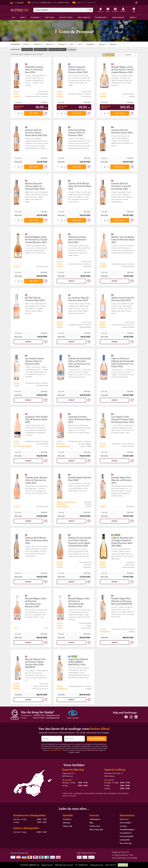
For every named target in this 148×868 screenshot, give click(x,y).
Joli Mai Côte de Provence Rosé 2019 (35, 299)
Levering (123, 826)
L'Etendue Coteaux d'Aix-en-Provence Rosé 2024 (34, 70)
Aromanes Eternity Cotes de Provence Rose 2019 (80, 419)
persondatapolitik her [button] (54, 750)
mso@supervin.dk (52, 718)
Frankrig (30, 21)
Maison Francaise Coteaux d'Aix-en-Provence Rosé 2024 (35, 186)
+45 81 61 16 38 (38, 718)
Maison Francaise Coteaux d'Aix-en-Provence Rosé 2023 (78, 70)
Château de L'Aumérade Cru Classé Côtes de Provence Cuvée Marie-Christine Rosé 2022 (80, 542)
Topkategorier (95, 819)
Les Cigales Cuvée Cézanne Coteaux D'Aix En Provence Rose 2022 (123, 419)
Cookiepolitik (125, 840)
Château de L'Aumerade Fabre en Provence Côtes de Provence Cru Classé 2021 (80, 362)
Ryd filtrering (72, 49)
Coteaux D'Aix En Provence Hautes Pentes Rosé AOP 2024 (36, 133)
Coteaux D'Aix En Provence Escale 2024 (122, 131)
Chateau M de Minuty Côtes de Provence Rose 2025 (80, 186)
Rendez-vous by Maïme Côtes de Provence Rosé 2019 (123, 240)
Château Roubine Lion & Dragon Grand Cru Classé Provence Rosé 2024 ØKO (122, 542)
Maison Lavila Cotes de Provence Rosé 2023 (123, 299)
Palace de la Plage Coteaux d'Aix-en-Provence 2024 (77, 133)
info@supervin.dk (53, 715)
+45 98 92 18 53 (39, 715)
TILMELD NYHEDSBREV (97, 739)
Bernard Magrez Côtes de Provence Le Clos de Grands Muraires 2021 (123, 70)
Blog (91, 823)
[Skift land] (136, 3)
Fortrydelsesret (126, 833)
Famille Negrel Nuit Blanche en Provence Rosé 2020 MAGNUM (122, 601)
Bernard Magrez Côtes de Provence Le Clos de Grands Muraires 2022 (36, 240)
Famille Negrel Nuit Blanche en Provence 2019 (122, 480)
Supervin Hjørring (73, 770)
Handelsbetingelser (127, 830)
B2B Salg (66, 823)
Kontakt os (67, 819)
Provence (38, 21)
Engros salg (67, 826)
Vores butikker (125, 823)
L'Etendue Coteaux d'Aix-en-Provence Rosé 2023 (77, 240)
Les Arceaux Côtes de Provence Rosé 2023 (79, 299)
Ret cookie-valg (126, 843)
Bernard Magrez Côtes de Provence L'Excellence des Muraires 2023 (36, 602)
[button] (101, 10)
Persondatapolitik (127, 836)
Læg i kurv (34, 113)
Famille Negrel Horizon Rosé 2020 (80, 479)
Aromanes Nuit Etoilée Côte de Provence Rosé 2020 (36, 419)
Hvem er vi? (124, 819)
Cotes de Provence (48, 21)
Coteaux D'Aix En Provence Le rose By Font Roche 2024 (121, 186)
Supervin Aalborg (115, 770)
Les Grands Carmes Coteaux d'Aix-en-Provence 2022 (34, 361)
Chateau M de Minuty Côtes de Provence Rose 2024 (37, 540)
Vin (24, 21)
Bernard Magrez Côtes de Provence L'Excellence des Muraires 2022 (79, 602)
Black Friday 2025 (96, 830)
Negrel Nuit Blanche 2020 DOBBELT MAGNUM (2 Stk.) (78, 662)
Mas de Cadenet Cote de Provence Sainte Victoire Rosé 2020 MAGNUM (35, 663)
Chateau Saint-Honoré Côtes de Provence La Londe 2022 (36, 480)
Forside (19, 21)
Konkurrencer (95, 826)
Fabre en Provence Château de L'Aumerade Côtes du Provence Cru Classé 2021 (123, 362)
